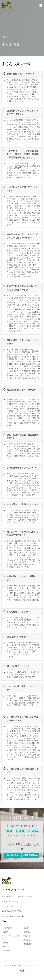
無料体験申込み (13, 855)
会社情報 (5, 943)
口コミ (26, 928)
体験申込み (28, 944)
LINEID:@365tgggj (31, 855)
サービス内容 (7, 928)
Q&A (3, 947)
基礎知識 (27, 932)
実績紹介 (27, 936)
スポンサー (6, 951)
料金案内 (5, 932)
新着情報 (27, 940)
